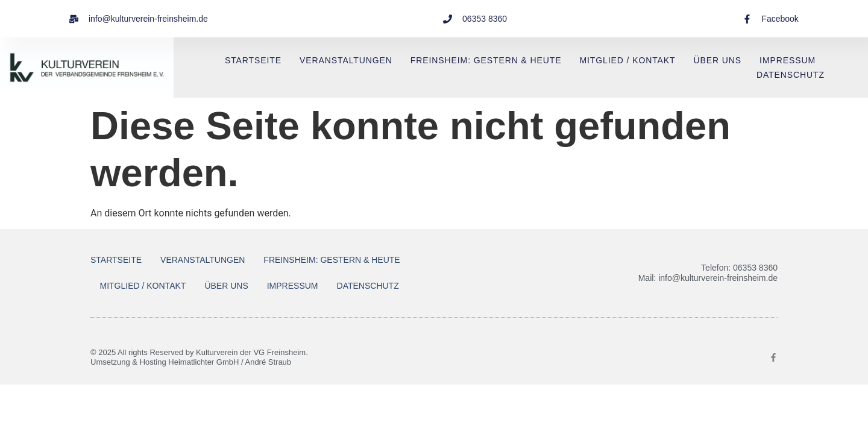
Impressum (788, 60)
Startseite (253, 60)
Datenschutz (791, 75)
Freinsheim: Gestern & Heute (486, 60)
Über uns (718, 60)
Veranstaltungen (346, 60)
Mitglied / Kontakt (627, 60)
